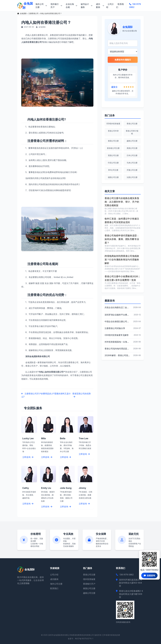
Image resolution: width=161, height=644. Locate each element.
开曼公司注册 (132, 170)
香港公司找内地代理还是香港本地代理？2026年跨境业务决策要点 (117, 349)
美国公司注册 (132, 148)
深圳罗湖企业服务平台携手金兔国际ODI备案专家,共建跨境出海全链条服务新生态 (117, 315)
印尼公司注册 (113, 163)
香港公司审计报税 (132, 132)
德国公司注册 (113, 177)
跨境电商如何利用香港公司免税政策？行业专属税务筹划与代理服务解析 (122, 260)
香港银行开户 (89, 584)
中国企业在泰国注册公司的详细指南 (117, 321)
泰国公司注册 (113, 141)
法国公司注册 (132, 177)
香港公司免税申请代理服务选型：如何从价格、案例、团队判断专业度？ (122, 239)
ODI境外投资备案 (113, 124)
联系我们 (120, 6)
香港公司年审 (113, 131)
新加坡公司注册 (113, 148)
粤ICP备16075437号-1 (84, 639)
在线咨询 (149, 575)
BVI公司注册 (113, 170)
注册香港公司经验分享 (115, 328)
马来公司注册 (132, 163)
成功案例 (100, 6)
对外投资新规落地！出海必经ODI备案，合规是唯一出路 (117, 342)
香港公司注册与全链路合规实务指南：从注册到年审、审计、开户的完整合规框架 (122, 202)
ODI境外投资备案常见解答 (117, 335)
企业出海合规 (72, 6)
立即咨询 (28, 457)
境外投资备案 (89, 579)
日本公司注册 (132, 155)
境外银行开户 (56, 6)
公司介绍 (110, 6)
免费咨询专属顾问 (123, 60)
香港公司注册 (132, 124)
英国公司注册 (113, 155)
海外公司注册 (41, 6)
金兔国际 (23, 13)
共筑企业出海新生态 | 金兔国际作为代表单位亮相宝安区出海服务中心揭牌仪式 (117, 307)
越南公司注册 (132, 141)
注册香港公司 (33, 13)
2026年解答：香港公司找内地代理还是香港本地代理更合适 (117, 355)
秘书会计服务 (87, 6)
